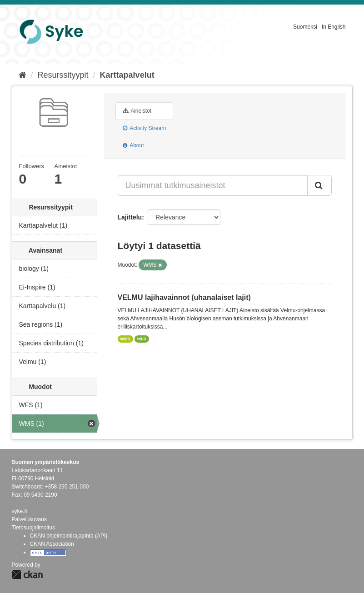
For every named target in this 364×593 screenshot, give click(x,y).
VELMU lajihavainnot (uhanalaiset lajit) (184, 297)
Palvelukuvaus (29, 519)
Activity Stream (145, 128)
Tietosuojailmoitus (34, 528)
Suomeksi (305, 27)
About (133, 145)
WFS (142, 339)
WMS (125, 339)
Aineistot (137, 111)
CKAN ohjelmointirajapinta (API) (69, 536)
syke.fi (20, 511)
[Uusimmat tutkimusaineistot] (213, 185)
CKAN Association (52, 544)
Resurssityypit (63, 75)
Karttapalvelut (127, 75)
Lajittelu (130, 217)
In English (334, 27)
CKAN (27, 575)
